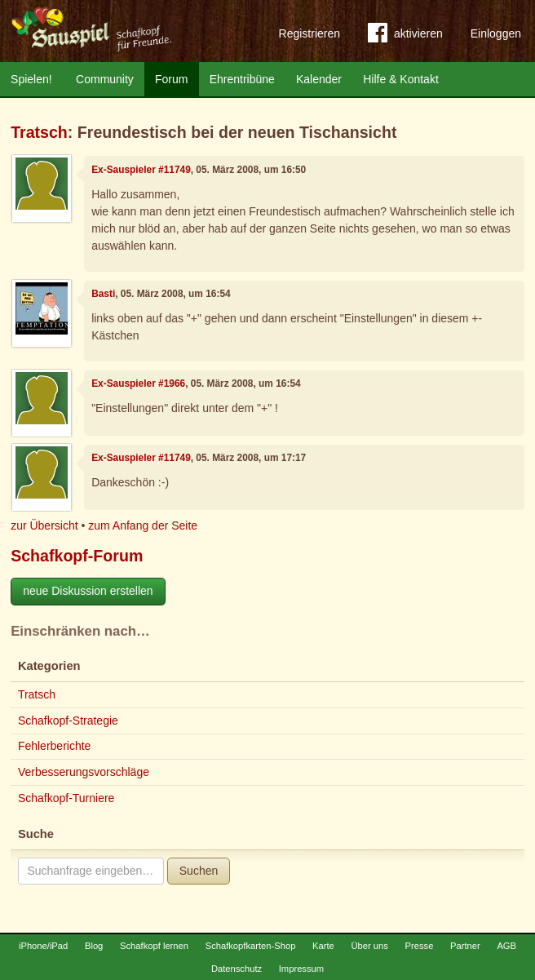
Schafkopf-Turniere (66, 798)
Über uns (369, 946)
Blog (94, 946)
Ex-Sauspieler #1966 (138, 384)
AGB (506, 946)
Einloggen (496, 33)
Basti (103, 294)
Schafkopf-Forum (77, 556)
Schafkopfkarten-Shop (251, 946)
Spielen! (31, 79)
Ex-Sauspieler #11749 (141, 170)
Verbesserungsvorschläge (84, 772)
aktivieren (405, 36)
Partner (465, 946)
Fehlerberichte (55, 746)
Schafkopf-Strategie (68, 721)
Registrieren (310, 33)
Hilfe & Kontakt (401, 79)
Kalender (319, 79)
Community (105, 79)
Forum (171, 79)
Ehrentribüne (242, 79)
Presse (420, 946)
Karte (323, 946)
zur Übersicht (44, 525)
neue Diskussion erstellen (88, 591)
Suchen (199, 871)
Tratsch (39, 132)
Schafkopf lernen (154, 946)
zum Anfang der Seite (143, 525)
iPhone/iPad (43, 946)
